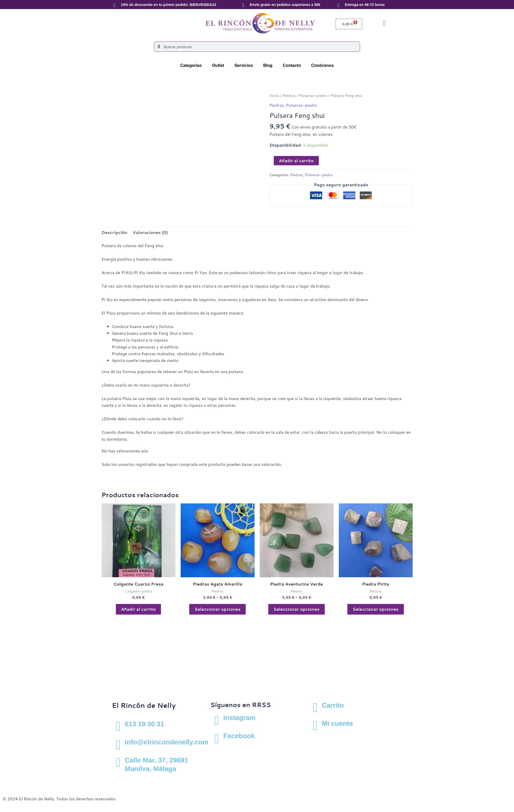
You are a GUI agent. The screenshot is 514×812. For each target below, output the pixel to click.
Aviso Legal (13, 779)
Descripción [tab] (115, 232)
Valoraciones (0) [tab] (150, 232)
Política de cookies (91, 779)
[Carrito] (315, 708)
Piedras (289, 95)
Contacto (292, 65)
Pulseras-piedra (313, 95)
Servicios (244, 65)
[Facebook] (217, 738)
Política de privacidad (49, 779)
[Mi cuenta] (315, 726)
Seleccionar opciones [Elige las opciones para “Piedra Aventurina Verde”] (296, 609)
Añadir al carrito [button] (139, 609)
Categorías (191, 65)
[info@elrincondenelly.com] (118, 744)
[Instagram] (217, 720)
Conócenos (322, 65)
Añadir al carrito (296, 161)
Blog (268, 65)
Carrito (333, 705)
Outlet (218, 65)
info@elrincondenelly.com (167, 742)
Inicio (274, 95)
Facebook (239, 736)
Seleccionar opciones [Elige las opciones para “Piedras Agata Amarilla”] (217, 609)
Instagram (239, 718)
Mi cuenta (337, 723)
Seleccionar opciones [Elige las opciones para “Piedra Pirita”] (375, 609)
